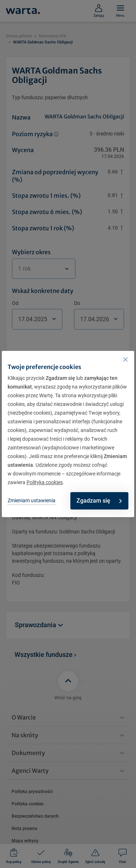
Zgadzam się (99, 501)
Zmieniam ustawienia (32, 500)
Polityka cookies (45, 482)
